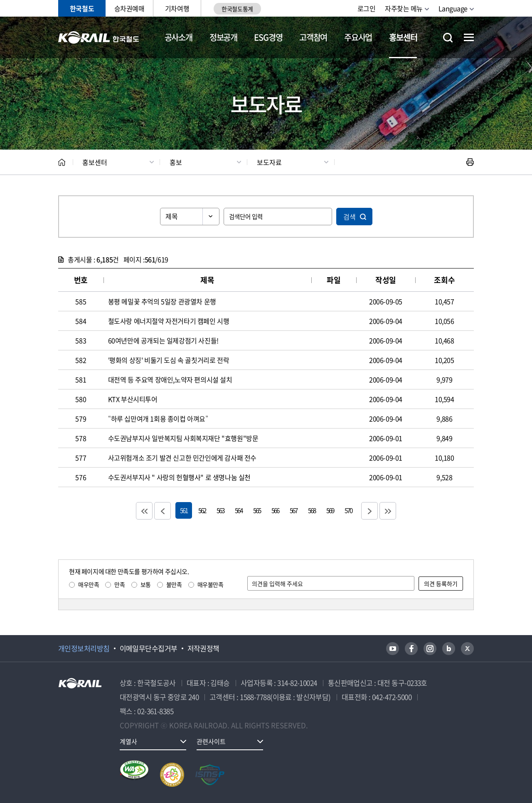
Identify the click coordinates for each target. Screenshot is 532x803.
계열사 (128, 741)
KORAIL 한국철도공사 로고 (99, 37)
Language (453, 8)
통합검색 (448, 38)
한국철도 (82, 8)
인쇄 (470, 162)
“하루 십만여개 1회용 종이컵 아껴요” (158, 419)
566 (275, 510)
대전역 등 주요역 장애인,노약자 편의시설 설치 (170, 379)
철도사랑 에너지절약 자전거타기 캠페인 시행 (169, 321)
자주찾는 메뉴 (404, 8)
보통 (146, 584)
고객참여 (313, 37)
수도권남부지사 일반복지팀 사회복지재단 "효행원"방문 (183, 438)
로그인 (367, 8)
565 (257, 510)
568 (312, 510)
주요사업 (358, 37)
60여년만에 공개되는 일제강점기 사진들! (163, 340)
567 (293, 510)
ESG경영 (268, 37)
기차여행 (177, 8)
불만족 (174, 584)
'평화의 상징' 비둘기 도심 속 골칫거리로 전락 (169, 360)
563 (220, 510)
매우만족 (89, 584)
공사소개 (179, 37)
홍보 (176, 162)
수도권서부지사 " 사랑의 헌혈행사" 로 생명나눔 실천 (179, 477)
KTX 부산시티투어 (133, 399)
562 (202, 510)
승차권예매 (129, 8)
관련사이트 (211, 741)
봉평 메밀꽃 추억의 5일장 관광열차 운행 (162, 301)
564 (239, 510)
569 (330, 510)
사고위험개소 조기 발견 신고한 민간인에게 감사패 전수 (182, 458)
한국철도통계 (237, 9)
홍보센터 (403, 37)
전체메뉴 (469, 37)
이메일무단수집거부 (149, 648)
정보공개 (223, 37)
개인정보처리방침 (84, 648)
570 (348, 510)
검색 (350, 217)
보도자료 (269, 162)
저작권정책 (203, 648)
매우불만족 (211, 584)
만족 (119, 584)
